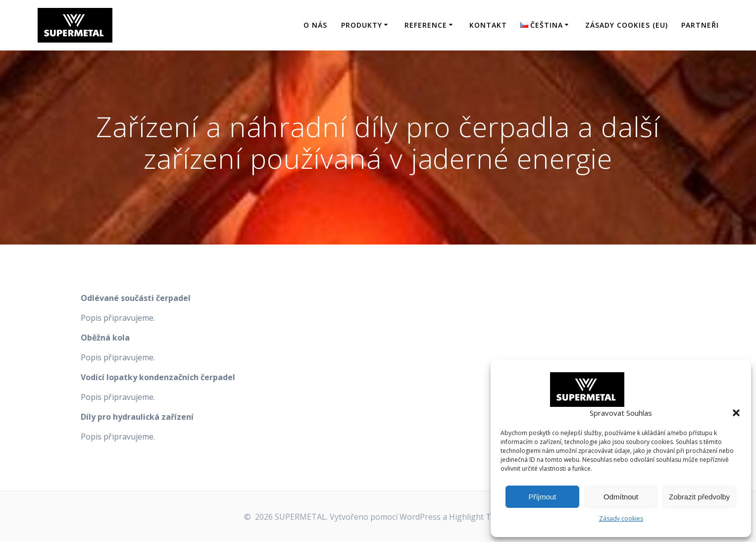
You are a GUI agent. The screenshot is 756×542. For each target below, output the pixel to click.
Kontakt (488, 25)
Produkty (362, 25)
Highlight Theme (480, 517)
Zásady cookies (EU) (627, 25)
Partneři (700, 25)
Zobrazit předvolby (699, 497)
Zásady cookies (621, 518)
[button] (736, 413)
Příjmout (542, 497)
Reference (426, 25)
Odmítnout (621, 497)
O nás (315, 25)
